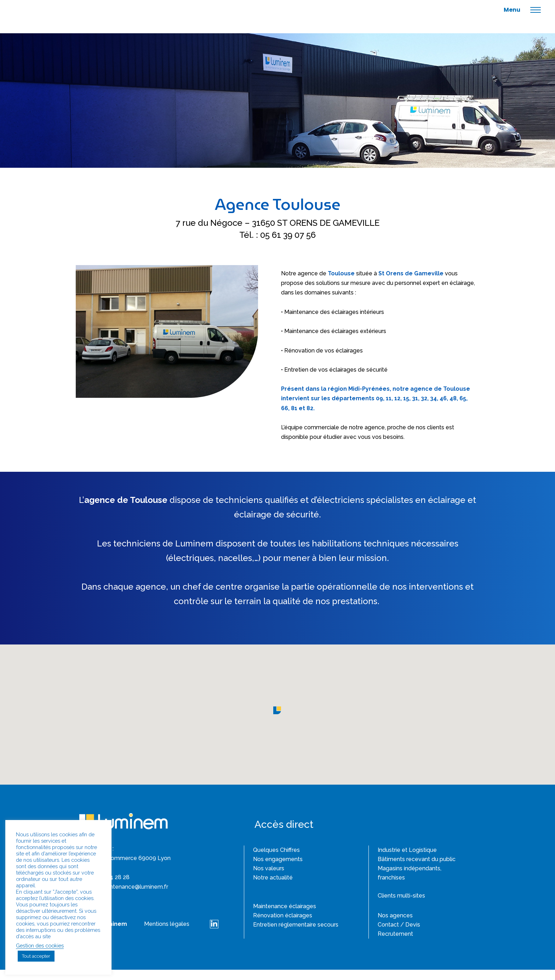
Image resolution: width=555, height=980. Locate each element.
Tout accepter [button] (36, 956)
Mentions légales (167, 934)
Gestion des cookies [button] (40, 945)
